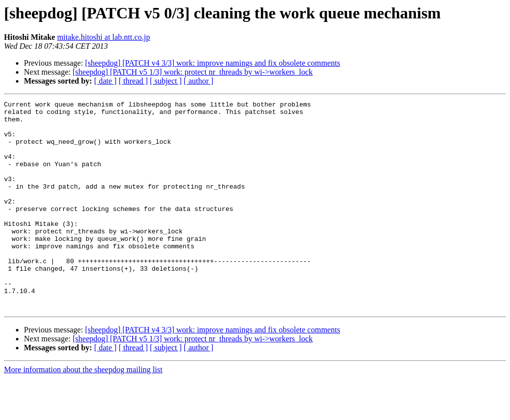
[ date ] (105, 81)
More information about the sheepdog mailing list (83, 411)
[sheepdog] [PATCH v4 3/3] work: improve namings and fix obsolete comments (213, 63)
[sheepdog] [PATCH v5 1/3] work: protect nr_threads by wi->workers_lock (193, 72)
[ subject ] (166, 81)
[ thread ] (133, 81)
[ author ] (199, 81)
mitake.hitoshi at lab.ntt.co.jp (104, 37)
